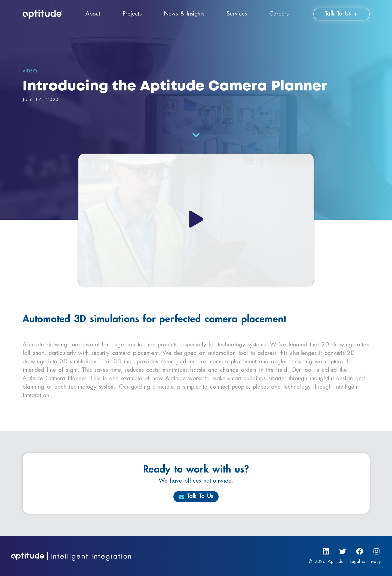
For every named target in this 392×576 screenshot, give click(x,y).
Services (237, 14)
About (93, 14)
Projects (132, 14)
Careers (279, 14)
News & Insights (184, 14)
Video (30, 71)
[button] (196, 220)
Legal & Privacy (365, 562)
